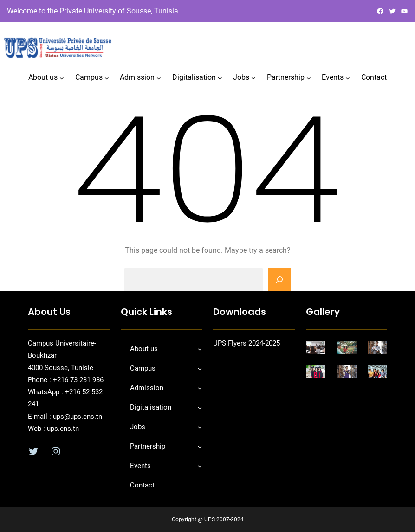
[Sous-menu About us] (62, 78)
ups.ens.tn (62, 429)
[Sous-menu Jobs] (253, 78)
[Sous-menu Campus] (107, 78)
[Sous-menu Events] (348, 78)
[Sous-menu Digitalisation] (220, 78)
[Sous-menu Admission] (159, 78)
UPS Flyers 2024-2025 (246, 343)
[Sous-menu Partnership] (309, 78)
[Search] (279, 280)
